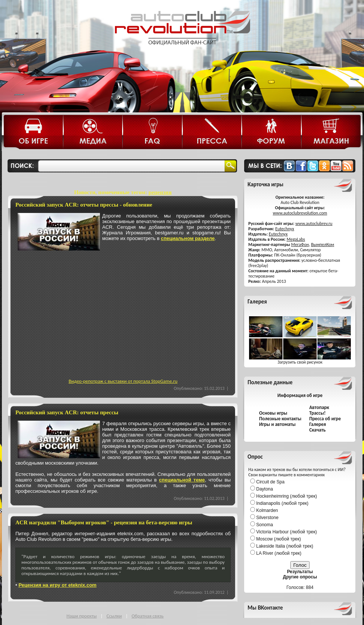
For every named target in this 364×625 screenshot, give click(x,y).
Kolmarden (267, 510)
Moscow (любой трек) (279, 539)
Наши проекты (82, 616)
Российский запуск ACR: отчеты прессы (67, 412)
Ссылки (114, 616)
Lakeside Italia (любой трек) (285, 546)
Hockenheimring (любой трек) (287, 496)
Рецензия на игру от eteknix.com (57, 585)
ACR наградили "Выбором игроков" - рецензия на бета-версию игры (104, 522)
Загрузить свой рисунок (300, 362)
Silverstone (267, 518)
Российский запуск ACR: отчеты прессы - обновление (84, 205)
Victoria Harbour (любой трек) (287, 532)
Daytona (265, 489)
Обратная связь (147, 616)
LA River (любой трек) (279, 553)
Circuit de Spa (270, 482)
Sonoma (265, 525)
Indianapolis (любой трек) (282, 503)
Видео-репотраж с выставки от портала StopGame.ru (123, 381)
